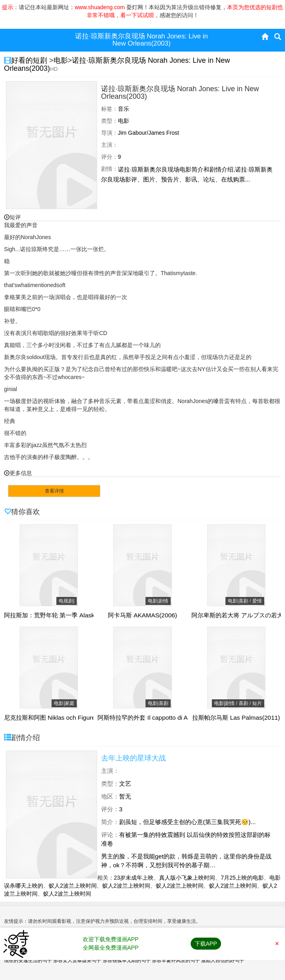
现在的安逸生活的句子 (28, 960)
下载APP (206, 944)
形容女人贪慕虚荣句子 (77, 960)
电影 (61, 60)
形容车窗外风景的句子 (176, 960)
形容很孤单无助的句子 (127, 960)
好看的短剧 (30, 60)
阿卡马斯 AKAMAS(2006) (142, 615)
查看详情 (54, 491)
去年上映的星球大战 (134, 758)
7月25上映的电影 (242, 878)
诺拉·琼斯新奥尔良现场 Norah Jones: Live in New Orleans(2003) (117, 64)
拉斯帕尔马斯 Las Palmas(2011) (236, 718)
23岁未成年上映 (134, 878)
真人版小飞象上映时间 (187, 878)
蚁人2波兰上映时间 (73, 886)
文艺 (125, 783)
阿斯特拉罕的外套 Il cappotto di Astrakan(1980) (161, 718)
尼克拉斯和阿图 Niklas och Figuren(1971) (60, 718)
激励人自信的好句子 (223, 960)
